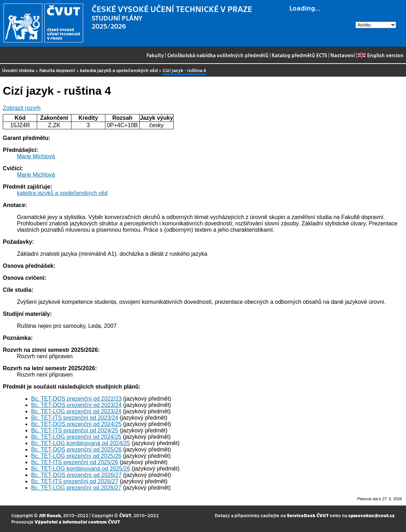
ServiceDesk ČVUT (308, 515)
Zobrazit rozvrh (22, 108)
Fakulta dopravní (57, 70)
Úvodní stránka (18, 70)
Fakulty (155, 55)
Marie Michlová (36, 156)
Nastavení (343, 55)
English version (381, 55)
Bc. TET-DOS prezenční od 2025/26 (76, 450)
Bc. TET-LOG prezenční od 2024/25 (76, 437)
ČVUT (125, 515)
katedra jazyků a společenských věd (119, 70)
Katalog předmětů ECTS (299, 55)
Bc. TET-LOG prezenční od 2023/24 (76, 411)
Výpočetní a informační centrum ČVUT (77, 522)
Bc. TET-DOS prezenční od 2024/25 (76, 424)
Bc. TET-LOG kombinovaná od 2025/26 (81, 469)
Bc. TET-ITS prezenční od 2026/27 (75, 481)
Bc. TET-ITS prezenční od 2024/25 (75, 430)
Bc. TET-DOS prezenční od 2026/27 (76, 475)
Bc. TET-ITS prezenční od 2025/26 (75, 462)
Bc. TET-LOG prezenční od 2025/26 (76, 456)
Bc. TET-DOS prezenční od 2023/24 (76, 405)
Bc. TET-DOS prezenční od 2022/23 (76, 399)
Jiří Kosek (50, 515)
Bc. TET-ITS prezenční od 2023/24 (75, 418)
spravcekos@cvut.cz (372, 515)
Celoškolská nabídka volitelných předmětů (218, 55)
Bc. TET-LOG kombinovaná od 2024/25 (81, 443)
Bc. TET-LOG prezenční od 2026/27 (76, 488)
